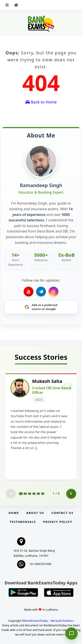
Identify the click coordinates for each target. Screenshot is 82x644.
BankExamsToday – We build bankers (49, 621)
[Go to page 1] (21, 494)
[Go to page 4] (34, 494)
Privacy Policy (58, 522)
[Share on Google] (41, 307)
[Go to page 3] (30, 494)
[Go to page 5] (38, 494)
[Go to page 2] (25, 494)
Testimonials (23, 522)
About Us (35, 513)
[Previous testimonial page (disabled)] (11, 494)
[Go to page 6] (43, 494)
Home (14, 513)
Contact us (62, 513)
